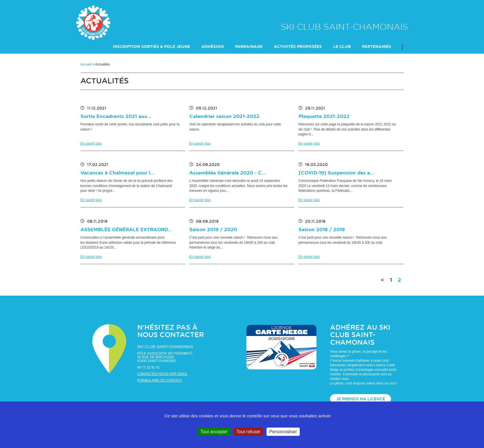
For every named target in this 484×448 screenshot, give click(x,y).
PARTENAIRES (377, 47)
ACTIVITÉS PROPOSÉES (298, 47)
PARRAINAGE (249, 47)
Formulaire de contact (160, 380)
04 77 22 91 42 (149, 367)
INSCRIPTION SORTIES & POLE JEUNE (151, 47)
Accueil (86, 64)
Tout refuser (248, 432)
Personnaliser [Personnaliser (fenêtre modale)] (283, 432)
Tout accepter (214, 432)
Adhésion (213, 47)
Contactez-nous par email (162, 374)
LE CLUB (342, 47)
